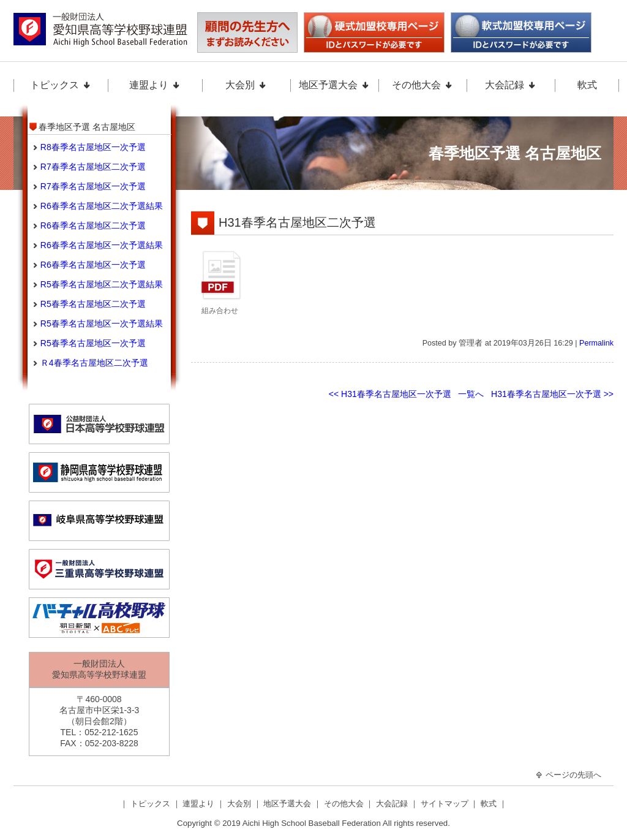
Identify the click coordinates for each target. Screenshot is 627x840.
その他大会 (422, 85)
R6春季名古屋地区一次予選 (93, 265)
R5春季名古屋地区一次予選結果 (102, 324)
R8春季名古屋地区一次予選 (93, 147)
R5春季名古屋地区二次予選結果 (102, 284)
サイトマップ (446, 804)
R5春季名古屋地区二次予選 (93, 304)
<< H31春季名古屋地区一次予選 (390, 394)
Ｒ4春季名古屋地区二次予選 (94, 363)
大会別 (246, 85)
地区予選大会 (334, 85)
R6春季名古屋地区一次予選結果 (102, 245)
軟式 (587, 85)
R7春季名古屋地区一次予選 (93, 186)
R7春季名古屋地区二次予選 (93, 167)
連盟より (155, 85)
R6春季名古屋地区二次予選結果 (102, 206)
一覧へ (471, 394)
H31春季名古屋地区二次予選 (297, 222)
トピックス (61, 85)
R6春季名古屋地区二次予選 (93, 225)
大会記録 (511, 85)
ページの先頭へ (568, 775)
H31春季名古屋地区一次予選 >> (552, 394)
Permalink (596, 343)
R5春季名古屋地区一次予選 (93, 343)
